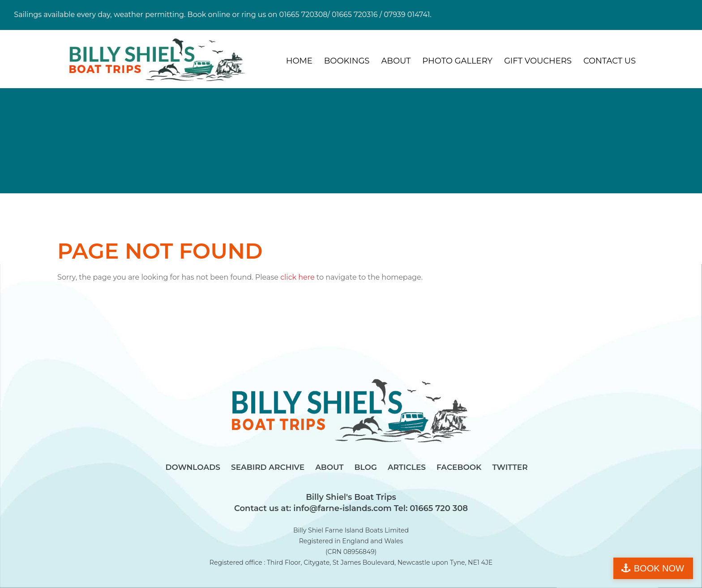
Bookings (347, 61)
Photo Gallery (457, 61)
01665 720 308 (438, 508)
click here (297, 277)
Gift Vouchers (538, 61)
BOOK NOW (659, 568)
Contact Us (610, 61)
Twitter (510, 467)
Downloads (193, 467)
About (396, 61)
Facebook (459, 467)
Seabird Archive (268, 467)
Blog (366, 467)
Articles (407, 467)
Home (299, 61)
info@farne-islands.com (341, 508)
